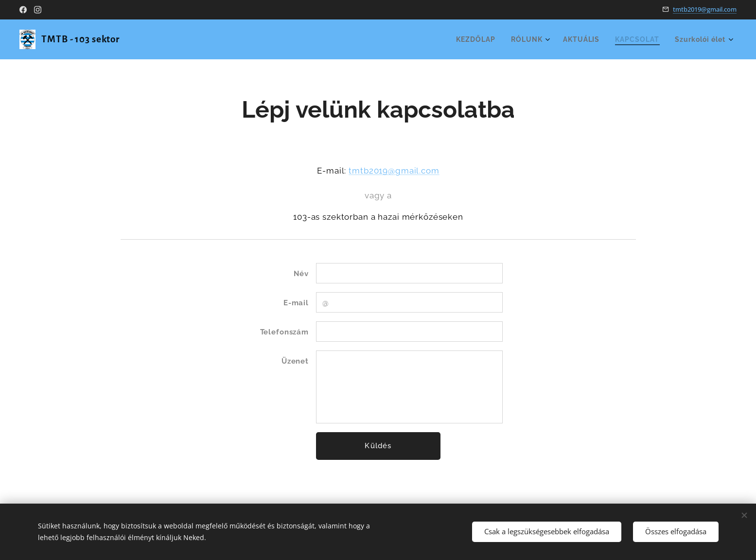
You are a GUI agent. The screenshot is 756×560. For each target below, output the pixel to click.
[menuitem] (470, 39)
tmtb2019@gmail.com (705, 9)
